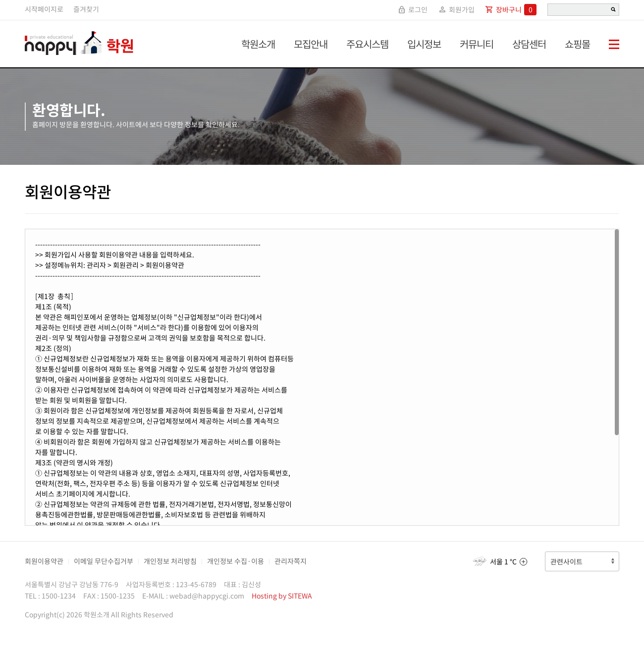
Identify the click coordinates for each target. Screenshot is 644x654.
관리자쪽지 (291, 561)
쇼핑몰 (577, 44)
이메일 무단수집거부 (104, 561)
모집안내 (311, 44)
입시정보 (424, 44)
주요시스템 (367, 44)
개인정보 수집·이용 (236, 561)
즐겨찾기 (86, 9)
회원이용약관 (44, 561)
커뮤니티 (477, 44)
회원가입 (456, 9)
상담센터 (529, 44)
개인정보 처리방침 (170, 561)
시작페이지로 (44, 9)
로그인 (412, 9)
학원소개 (258, 44)
